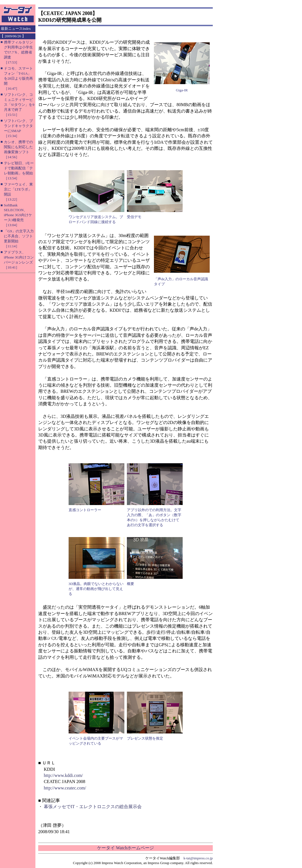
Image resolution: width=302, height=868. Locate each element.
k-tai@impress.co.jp (198, 858)
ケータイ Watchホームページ (125, 848)
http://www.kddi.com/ (63, 775)
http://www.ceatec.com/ (65, 788)
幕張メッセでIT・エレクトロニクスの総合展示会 (93, 807)
